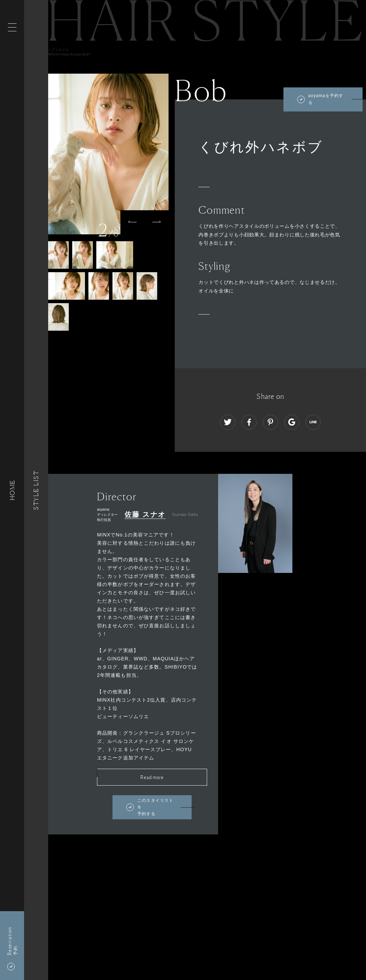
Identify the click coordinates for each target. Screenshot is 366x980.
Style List (36, 490)
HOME (12, 490)
